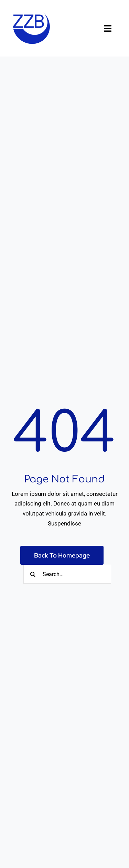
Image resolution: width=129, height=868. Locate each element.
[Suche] (33, 574)
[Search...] (67, 574)
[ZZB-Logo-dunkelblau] (32, 10)
